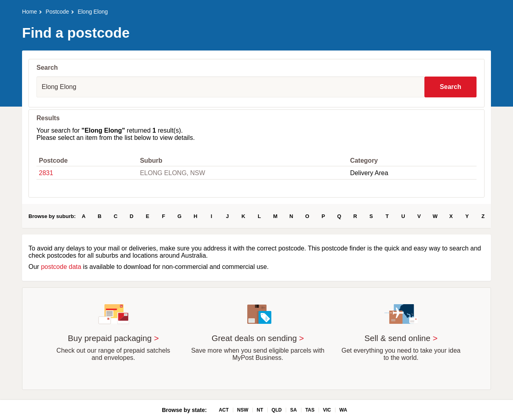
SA (294, 410)
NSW (243, 410)
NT (260, 410)
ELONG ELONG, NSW (173, 173)
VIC (327, 410)
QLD (277, 410)
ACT (224, 410)
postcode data (61, 267)
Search (450, 87)
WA (343, 410)
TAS (310, 410)
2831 (46, 173)
